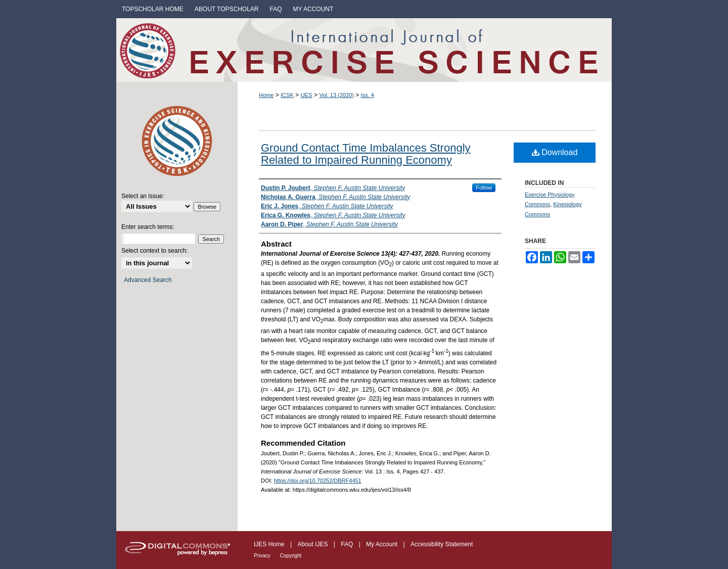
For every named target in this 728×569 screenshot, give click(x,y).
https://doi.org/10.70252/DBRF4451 (318, 481)
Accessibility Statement (442, 544)
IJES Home (270, 544)
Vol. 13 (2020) (336, 95)
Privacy (263, 556)
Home (266, 95)
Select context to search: (154, 251)
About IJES (313, 544)
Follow (484, 187)
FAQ (348, 544)
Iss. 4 (368, 95)
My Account (382, 544)
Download (555, 152)
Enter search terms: (148, 227)
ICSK (287, 95)
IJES (306, 95)
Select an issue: (143, 196)
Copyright (291, 556)
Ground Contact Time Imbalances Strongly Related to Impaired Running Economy (366, 154)
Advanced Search (148, 280)
